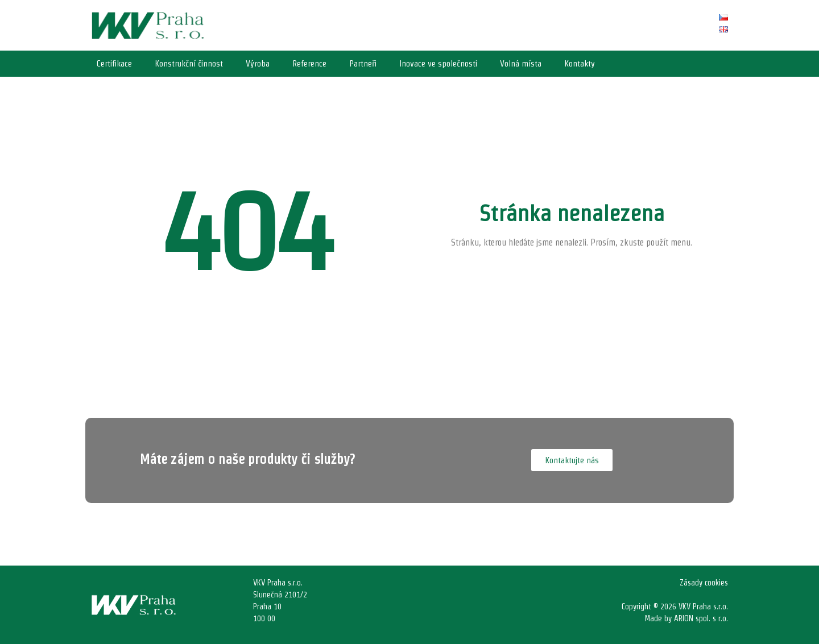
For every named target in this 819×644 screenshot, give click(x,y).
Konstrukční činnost (189, 63)
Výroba (258, 63)
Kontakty (580, 63)
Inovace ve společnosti (438, 63)
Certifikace (114, 63)
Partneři (363, 63)
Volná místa (521, 63)
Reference (309, 63)
